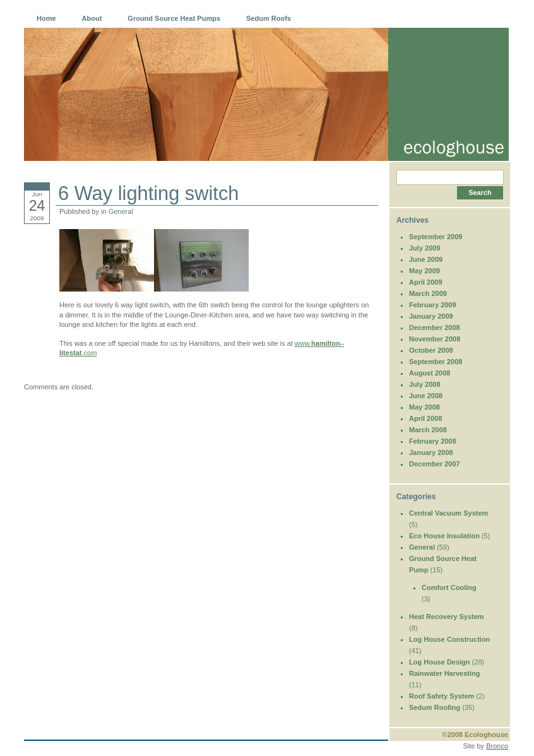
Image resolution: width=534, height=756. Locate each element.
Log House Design (440, 662)
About (92, 18)
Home (46, 18)
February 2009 (433, 305)
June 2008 (426, 396)
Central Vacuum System (448, 513)
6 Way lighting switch (148, 193)
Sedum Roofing (435, 707)
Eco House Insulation (444, 536)
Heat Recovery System (447, 617)
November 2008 (435, 339)
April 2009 (426, 282)
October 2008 (431, 350)
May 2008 (424, 407)
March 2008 (428, 430)
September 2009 (436, 237)
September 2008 (436, 362)
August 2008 (430, 373)
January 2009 (431, 316)
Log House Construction (449, 639)
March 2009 (428, 293)
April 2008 (426, 418)
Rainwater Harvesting (444, 673)
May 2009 (424, 271)
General (121, 211)
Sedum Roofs (269, 18)
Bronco (497, 746)
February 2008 (433, 441)
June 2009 (426, 259)
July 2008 (425, 384)
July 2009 (425, 248)
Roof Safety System (442, 696)
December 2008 (435, 328)
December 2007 (435, 464)
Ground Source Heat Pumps (174, 18)
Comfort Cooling (449, 588)
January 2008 (431, 452)
